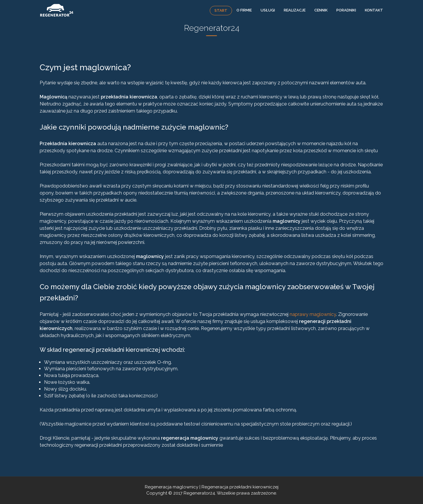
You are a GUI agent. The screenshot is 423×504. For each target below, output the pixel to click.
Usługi (268, 10)
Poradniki (346, 10)
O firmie (244, 10)
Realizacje (295, 10)
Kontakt (374, 10)
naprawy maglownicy (313, 314)
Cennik (321, 10)
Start (221, 10)
